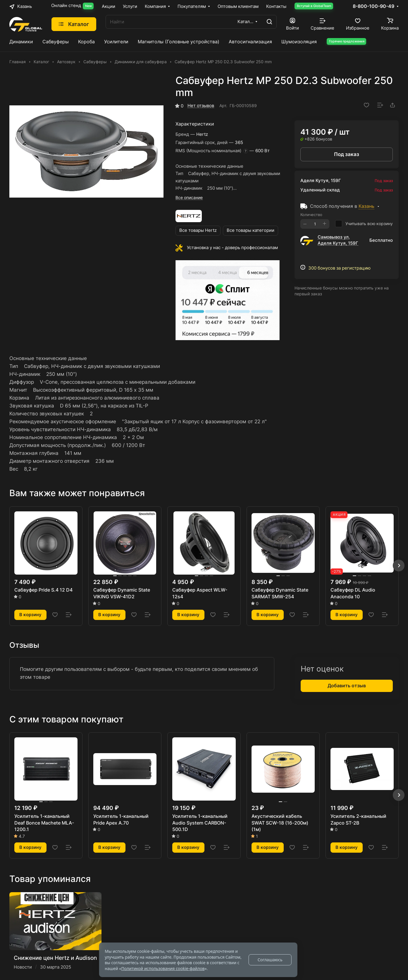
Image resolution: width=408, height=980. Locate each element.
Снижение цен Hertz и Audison (55, 958)
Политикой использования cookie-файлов (163, 968)
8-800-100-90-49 (373, 6)
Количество (311, 215)
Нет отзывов (201, 106)
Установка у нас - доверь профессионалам (232, 248)
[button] (399, 566)
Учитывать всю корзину (364, 224)
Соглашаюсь (270, 960)
